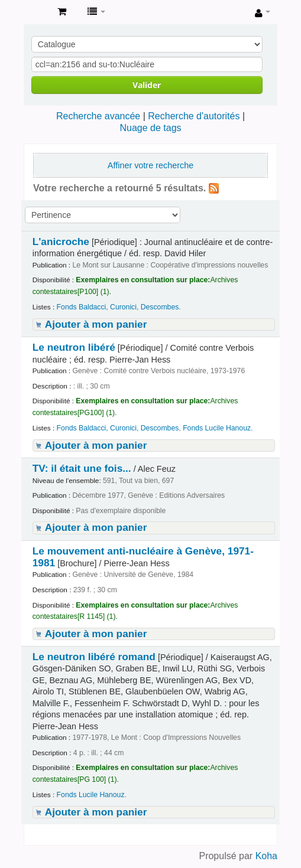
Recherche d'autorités (194, 116)
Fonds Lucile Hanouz (217, 428)
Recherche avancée (98, 116)
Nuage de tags (150, 128)
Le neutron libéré (74, 347)
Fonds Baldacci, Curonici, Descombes (118, 307)
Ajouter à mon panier (96, 324)
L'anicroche (61, 242)
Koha (266, 856)
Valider (147, 85)
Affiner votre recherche (150, 165)
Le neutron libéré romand (94, 657)
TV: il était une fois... (82, 468)
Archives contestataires (36, 12)
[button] (62, 12)
